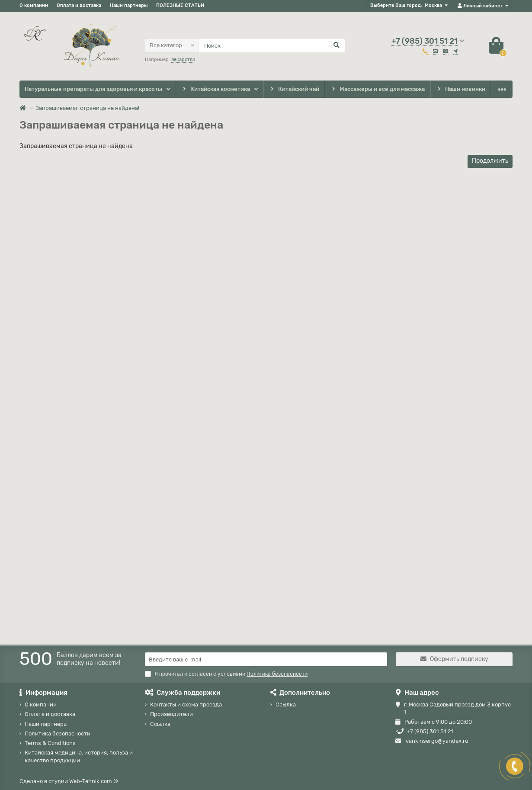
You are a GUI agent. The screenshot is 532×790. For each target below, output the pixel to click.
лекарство (183, 60)
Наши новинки (461, 89)
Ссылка (160, 724)
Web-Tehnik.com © (94, 781)
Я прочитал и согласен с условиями (226, 674)
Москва (433, 5)
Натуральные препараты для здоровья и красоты (93, 89)
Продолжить (490, 161)
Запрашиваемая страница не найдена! (87, 108)
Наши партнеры (129, 5)
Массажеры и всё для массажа (378, 89)
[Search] (272, 45)
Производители (171, 714)
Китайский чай (294, 89)
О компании (34, 5)
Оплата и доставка (79, 5)
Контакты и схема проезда (186, 705)
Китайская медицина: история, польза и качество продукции (79, 756)
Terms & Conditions (50, 743)
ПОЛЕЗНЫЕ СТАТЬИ (180, 5)
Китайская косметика (215, 89)
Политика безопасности (58, 734)
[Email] (266, 659)
